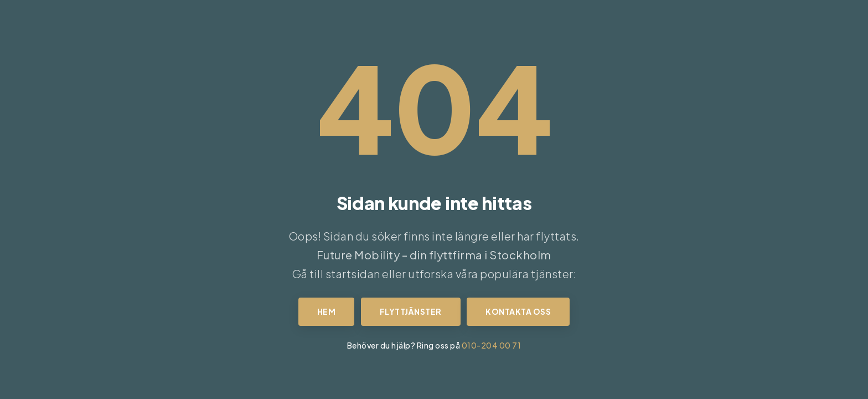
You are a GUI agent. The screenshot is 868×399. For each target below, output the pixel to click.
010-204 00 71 (492, 345)
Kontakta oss (518, 311)
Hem (327, 311)
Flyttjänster (411, 311)
